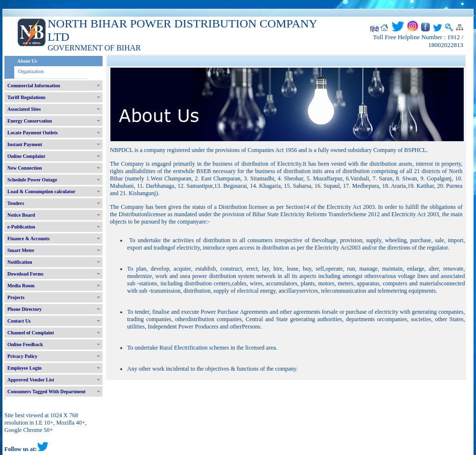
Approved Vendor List (31, 380)
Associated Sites (24, 109)
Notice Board (21, 215)
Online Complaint (26, 156)
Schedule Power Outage (32, 180)
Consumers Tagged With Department (46, 392)
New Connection (25, 168)
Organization (31, 71)
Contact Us (19, 321)
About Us (27, 61)
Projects (16, 297)
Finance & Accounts (28, 239)
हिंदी (374, 29)
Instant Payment (25, 144)
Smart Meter (21, 250)
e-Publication (21, 227)
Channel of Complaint (31, 333)
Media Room (21, 286)
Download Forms (26, 274)
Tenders (16, 203)
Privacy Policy (22, 356)
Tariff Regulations (26, 97)
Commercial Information (34, 86)
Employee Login (25, 368)
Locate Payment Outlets (33, 133)
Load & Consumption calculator (41, 191)
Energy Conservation (30, 121)
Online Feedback (25, 344)
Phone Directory (25, 309)
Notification (20, 262)
